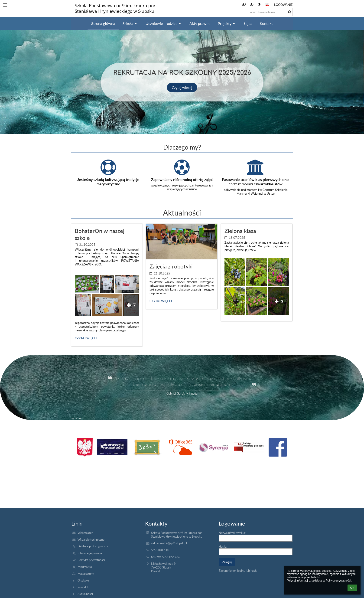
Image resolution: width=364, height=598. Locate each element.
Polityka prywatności (91, 560)
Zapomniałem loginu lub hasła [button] (238, 571)
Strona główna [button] (103, 23)
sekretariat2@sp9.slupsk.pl (169, 543)
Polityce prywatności (338, 581)
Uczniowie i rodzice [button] (164, 23)
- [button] (252, 4)
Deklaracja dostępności (93, 546)
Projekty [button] (227, 23)
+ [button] (244, 4)
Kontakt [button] (266, 23)
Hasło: (223, 546)
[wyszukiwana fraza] (271, 12)
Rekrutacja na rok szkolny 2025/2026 (182, 72)
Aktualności (85, 594)
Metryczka (85, 567)
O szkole (83, 580)
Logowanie (283, 5)
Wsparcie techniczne (91, 539)
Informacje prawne (90, 553)
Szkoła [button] (130, 23)
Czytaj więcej (182, 87)
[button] (267, 5)
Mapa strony (86, 574)
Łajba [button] (248, 23)
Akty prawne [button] (200, 23)
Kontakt (83, 587)
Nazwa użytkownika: (232, 533)
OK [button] (352, 588)
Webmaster (85, 533)
